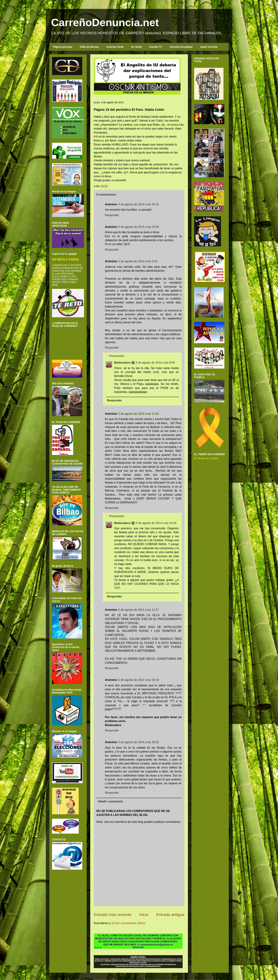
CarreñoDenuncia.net (105, 22)
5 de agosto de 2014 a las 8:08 (155, 363)
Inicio (144, 915)
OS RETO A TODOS (65, 259)
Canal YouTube (209, 47)
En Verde (137, 47)
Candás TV (156, 47)
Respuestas (117, 356)
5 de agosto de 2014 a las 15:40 (156, 523)
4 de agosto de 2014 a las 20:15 (139, 204)
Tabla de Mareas (89, 47)
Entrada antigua (170, 915)
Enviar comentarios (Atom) (129, 923)
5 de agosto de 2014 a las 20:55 (139, 742)
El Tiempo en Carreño (206, 458)
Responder (112, 215)
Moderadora (122, 363)
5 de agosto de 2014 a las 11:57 (139, 610)
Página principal (63, 47)
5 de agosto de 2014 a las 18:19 (139, 680)
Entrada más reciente (113, 915)
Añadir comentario (110, 801)
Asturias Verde (115, 47)
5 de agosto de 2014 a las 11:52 (139, 414)
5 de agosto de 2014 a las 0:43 (138, 261)
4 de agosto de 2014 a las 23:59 (139, 227)
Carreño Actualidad (181, 47)
